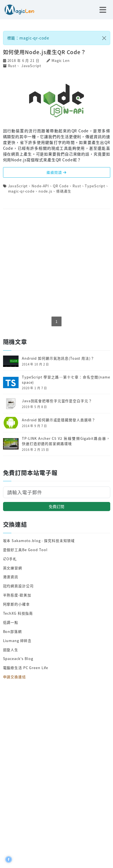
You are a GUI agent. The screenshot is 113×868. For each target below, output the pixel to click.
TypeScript (95, 186)
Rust (12, 66)
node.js (45, 191)
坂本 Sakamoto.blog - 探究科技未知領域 (39, 540)
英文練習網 (13, 568)
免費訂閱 (56, 506)
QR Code (61, 186)
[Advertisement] (57, 263)
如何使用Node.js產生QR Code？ (45, 52)
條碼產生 (64, 191)
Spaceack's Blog (18, 658)
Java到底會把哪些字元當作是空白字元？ (57, 401)
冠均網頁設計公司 (18, 586)
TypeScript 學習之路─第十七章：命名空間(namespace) (66, 380)
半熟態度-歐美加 (17, 595)
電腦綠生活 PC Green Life (26, 668)
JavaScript (31, 66)
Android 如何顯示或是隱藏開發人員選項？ (59, 420)
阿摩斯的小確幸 (16, 604)
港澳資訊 (11, 577)
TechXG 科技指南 (18, 613)
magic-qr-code (21, 191)
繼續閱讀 (56, 172)
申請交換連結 (15, 677)
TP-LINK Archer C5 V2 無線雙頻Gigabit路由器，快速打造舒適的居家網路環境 (66, 441)
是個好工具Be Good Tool (25, 550)
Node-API (40, 186)
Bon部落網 (12, 631)
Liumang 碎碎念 (17, 641)
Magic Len (61, 60)
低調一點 (11, 622)
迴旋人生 (11, 650)
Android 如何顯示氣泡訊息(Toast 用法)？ (58, 358)
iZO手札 (10, 559)
